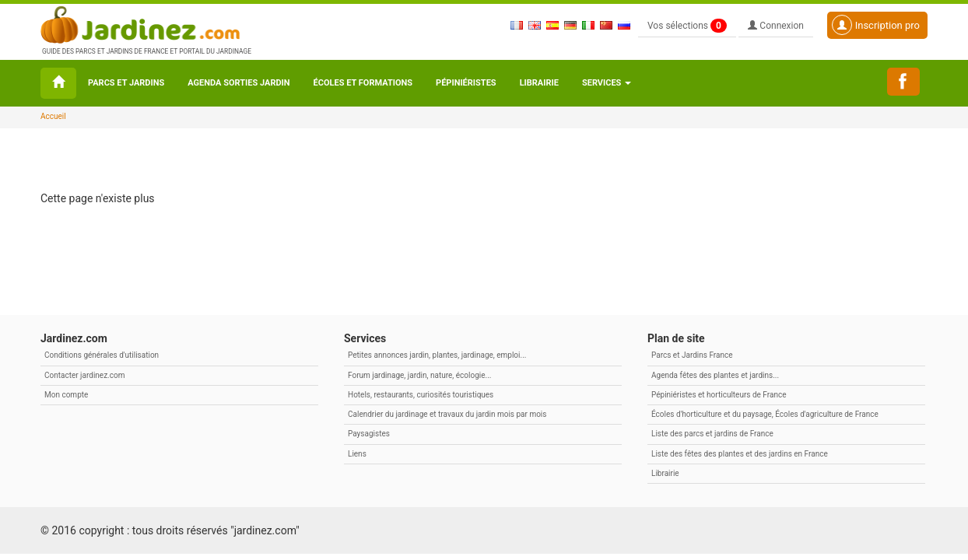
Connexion (776, 26)
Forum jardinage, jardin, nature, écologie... (419, 375)
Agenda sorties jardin (238, 83)
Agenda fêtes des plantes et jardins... (715, 375)
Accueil (53, 116)
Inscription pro (876, 25)
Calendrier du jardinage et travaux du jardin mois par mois (447, 414)
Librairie (539, 83)
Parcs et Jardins (126, 83)
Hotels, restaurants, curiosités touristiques (421, 395)
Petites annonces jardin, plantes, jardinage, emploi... (437, 355)
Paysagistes (369, 434)
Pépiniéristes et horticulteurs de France (719, 395)
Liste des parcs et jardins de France (712, 434)
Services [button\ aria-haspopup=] (607, 83)
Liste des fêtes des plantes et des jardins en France (740, 454)
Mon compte (66, 395)
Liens (357, 454)
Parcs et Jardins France (692, 355)
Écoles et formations (363, 83)
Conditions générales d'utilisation (102, 355)
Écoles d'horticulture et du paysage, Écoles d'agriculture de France (765, 414)
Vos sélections (687, 26)
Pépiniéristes (466, 83)
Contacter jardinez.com (84, 375)
